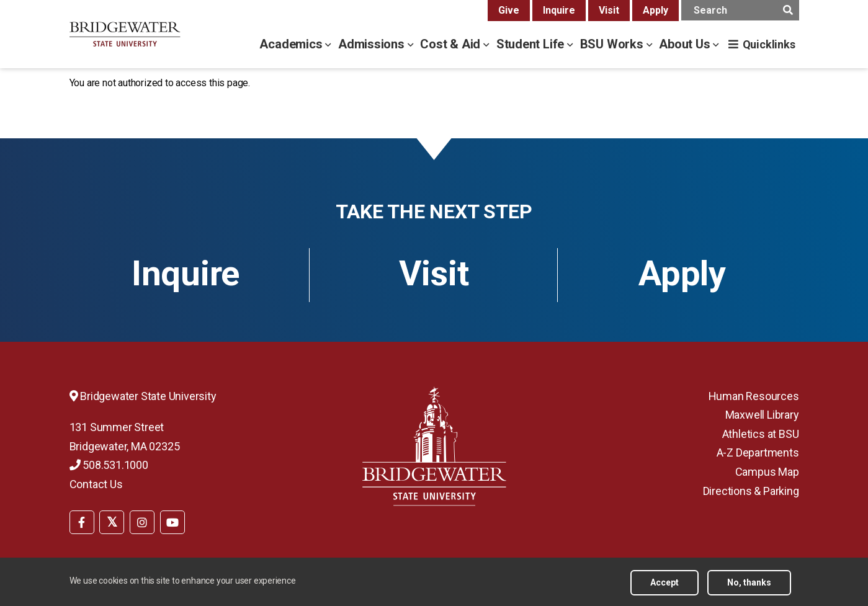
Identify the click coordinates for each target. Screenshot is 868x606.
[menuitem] (82, 521)
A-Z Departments (758, 452)
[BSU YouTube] (172, 522)
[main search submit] (788, 10)
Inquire (559, 10)
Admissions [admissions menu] (373, 44)
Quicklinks (769, 44)
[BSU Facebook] (82, 522)
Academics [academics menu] (292, 44)
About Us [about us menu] (686, 44)
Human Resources (754, 396)
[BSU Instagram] (142, 522)
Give (509, 10)
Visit (609, 10)
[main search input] (740, 10)
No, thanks (749, 587)
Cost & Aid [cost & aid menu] (452, 44)
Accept (664, 587)
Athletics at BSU (761, 434)
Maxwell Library (762, 415)
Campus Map (767, 472)
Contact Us (96, 484)
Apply (655, 10)
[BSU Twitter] (112, 522)
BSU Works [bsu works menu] (613, 44)
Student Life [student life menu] (532, 44)
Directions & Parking (751, 491)
